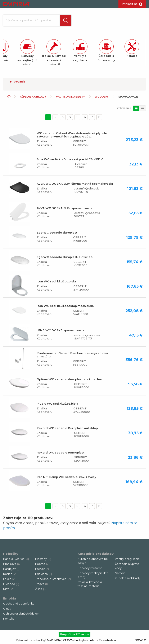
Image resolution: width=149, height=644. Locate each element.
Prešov (42, 569)
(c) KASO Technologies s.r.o (75, 640)
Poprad (42, 564)
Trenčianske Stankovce (53, 579)
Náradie (120, 573)
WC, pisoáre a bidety (71, 97)
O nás (7, 609)
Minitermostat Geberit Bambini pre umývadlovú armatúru (72, 355)
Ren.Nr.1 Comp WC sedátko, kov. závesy (66, 477)
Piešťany (43, 559)
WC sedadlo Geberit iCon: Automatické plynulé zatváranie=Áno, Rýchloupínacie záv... (72, 135)
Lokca (9, 579)
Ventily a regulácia (127, 559)
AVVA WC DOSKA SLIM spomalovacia (64, 208)
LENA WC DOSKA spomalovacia (60, 330)
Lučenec (11, 584)
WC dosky (102, 97)
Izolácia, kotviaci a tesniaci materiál (90, 584)
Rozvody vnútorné (90, 568)
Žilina (41, 589)
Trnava (41, 584)
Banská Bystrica (16, 559)
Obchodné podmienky (19, 604)
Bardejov (11, 569)
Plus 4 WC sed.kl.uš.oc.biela (57, 404)
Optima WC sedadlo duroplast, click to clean (70, 379)
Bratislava (12, 564)
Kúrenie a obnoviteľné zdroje (93, 561)
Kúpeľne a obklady (33, 97)
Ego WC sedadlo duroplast (57, 233)
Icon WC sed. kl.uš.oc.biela (56, 282)
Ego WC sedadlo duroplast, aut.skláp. (65, 257)
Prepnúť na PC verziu (74, 634)
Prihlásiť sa (130, 4)
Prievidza (44, 574)
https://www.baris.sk (104, 640)
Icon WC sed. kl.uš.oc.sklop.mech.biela (65, 306)
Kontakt (8, 619)
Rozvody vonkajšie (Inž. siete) (93, 575)
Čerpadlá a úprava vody (127, 566)
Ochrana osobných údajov (21, 614)
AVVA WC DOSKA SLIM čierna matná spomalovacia (75, 184)
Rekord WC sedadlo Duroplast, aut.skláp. (67, 428)
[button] (66, 20)
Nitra (8, 589)
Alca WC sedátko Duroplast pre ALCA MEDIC (70, 159)
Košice (10, 574)
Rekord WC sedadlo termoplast (60, 453)
